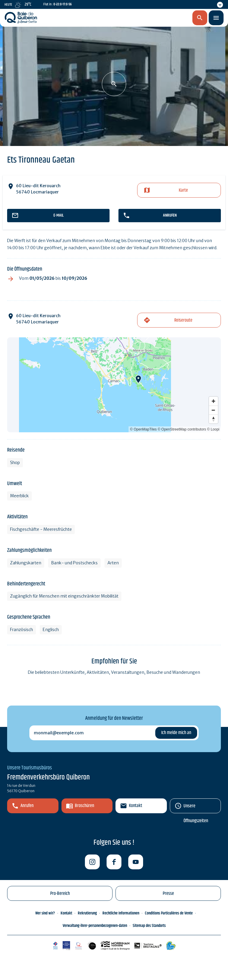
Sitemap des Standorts (149, 926)
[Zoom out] (213, 410)
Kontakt (136, 806)
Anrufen (170, 215)
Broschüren (84, 806)
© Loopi (213, 429)
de (169, 18)
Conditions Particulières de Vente (169, 913)
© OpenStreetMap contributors (182, 429)
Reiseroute (183, 320)
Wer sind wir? (45, 913)
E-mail (58, 215)
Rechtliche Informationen (121, 913)
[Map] (114, 385)
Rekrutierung (87, 913)
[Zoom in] (213, 401)
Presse (168, 894)
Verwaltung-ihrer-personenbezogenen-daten (95, 926)
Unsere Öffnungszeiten (196, 808)
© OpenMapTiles (143, 429)
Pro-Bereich (60, 894)
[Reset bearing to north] (213, 419)
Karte (183, 190)
